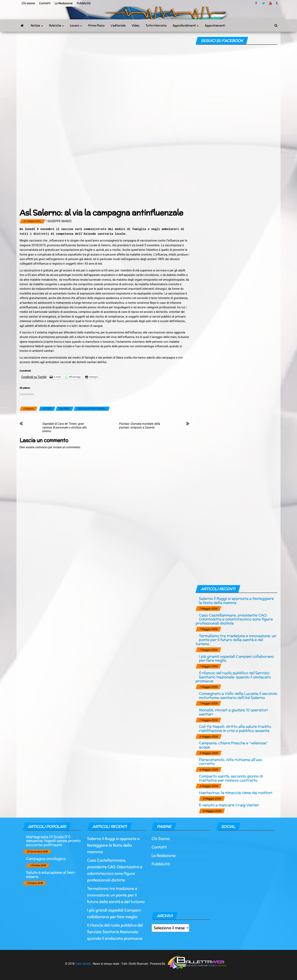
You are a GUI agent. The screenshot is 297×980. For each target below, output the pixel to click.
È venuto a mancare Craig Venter (229, 805)
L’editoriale (118, 26)
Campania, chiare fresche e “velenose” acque (233, 745)
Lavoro (76, 26)
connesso (41, 447)
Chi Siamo (161, 839)
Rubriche (57, 26)
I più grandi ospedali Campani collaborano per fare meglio (236, 658)
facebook (257, 3)
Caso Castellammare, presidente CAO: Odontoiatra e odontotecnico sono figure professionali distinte (234, 619)
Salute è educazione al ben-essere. (51, 874)
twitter (264, 3)
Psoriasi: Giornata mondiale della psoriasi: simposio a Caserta (140, 426)
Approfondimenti (186, 26)
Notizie (37, 26)
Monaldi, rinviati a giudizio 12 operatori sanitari (233, 712)
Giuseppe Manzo (60, 221)
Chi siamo (28, 3)
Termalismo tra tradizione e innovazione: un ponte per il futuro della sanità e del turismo (236, 640)
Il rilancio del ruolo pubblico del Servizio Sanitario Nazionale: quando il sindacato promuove (233, 677)
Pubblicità (84, 3)
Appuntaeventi (215, 26)
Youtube (270, 3)
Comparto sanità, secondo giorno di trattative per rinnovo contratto (231, 778)
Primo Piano (96, 26)
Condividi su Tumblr (34, 377)
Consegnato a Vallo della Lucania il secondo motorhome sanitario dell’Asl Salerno (238, 695)
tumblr (277, 3)
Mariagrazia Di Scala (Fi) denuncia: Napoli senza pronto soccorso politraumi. (53, 841)
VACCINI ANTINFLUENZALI (92, 409)
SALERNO (65, 409)
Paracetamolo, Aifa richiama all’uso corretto (230, 762)
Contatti (45, 3)
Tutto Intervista (156, 26)
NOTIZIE (47, 409)
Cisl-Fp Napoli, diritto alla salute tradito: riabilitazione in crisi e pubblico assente (235, 728)
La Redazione (64, 3)
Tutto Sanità (83, 964)
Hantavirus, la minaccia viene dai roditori (235, 793)
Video (136, 26)
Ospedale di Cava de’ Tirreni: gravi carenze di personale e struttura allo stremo (65, 427)
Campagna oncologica (46, 859)
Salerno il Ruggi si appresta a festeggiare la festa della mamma (236, 600)
